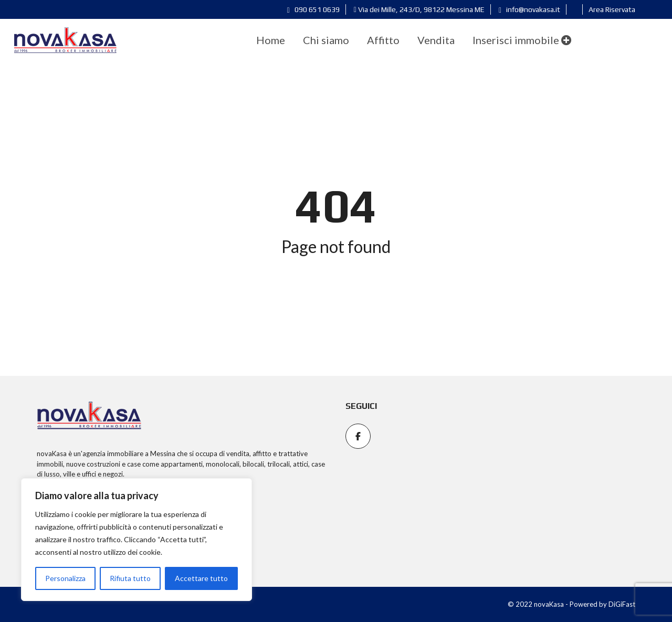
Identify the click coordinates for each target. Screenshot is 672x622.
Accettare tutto (201, 578)
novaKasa (52, 454)
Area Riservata (612, 9)
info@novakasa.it (529, 9)
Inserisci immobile (522, 40)
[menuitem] (271, 40)
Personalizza (65, 578)
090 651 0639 (313, 9)
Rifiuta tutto (130, 578)
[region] (136, 540)
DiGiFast (622, 604)
